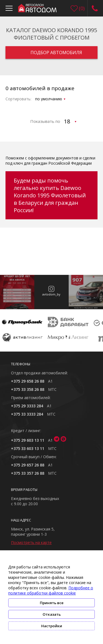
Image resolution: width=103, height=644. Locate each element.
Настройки (52, 626)
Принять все (52, 603)
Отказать (52, 614)
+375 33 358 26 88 (28, 389)
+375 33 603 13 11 (28, 448)
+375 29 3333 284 (27, 406)
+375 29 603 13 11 (28, 440)
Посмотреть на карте (31, 542)
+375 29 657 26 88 (28, 465)
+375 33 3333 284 (27, 414)
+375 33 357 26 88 (28, 473)
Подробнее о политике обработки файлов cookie (51, 590)
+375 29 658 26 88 (28, 381)
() (82, 8)
